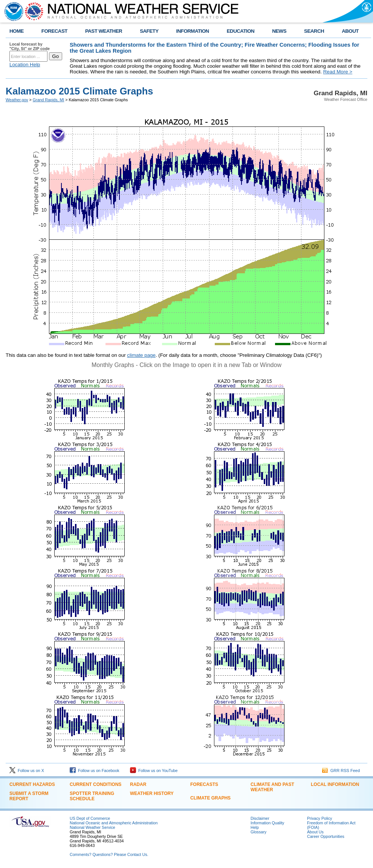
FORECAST (54, 31)
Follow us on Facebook (95, 771)
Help (255, 827)
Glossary (258, 832)
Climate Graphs (210, 798)
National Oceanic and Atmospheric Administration (114, 823)
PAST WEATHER (104, 31)
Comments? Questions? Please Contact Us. (109, 854)
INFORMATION (193, 31)
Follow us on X (27, 771)
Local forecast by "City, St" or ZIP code (30, 46)
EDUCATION (241, 31)
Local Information (335, 784)
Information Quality (267, 823)
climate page (141, 355)
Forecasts (204, 784)
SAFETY (149, 31)
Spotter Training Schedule (92, 796)
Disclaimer (260, 818)
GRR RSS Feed (341, 771)
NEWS (279, 31)
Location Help (25, 65)
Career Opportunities (326, 836)
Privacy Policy (319, 818)
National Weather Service (92, 827)
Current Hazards (32, 784)
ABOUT (350, 31)
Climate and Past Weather (272, 787)
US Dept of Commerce (90, 818)
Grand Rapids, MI (49, 100)
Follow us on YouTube (154, 771)
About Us (315, 832)
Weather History (152, 793)
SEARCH (314, 31)
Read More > (338, 72)
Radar (138, 784)
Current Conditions (96, 784)
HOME (17, 31)
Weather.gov (17, 100)
